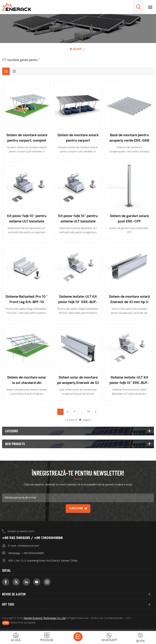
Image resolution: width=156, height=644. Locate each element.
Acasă (76, 49)
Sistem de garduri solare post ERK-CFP (129, 219)
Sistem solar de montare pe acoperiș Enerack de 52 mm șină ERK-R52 (78, 381)
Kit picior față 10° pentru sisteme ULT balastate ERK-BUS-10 (27, 219)
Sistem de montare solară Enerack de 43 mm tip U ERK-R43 (129, 300)
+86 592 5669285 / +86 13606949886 (32, 538)
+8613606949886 (33, 553)
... (82, 412)
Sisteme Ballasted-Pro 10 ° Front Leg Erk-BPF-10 (27, 300)
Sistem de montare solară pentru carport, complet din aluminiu (27, 139)
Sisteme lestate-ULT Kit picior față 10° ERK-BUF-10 (78, 300)
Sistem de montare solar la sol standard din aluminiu (27, 381)
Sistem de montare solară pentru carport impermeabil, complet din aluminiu (78, 139)
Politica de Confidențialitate (107, 618)
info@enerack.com (28, 546)
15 (89, 412)
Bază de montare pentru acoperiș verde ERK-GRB (129, 138)
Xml (128, 618)
